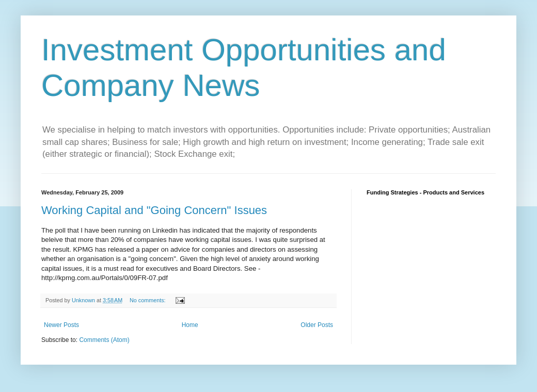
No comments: (148, 300)
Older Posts (317, 325)
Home (190, 325)
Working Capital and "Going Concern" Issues (154, 210)
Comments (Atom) (104, 340)
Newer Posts (61, 325)
